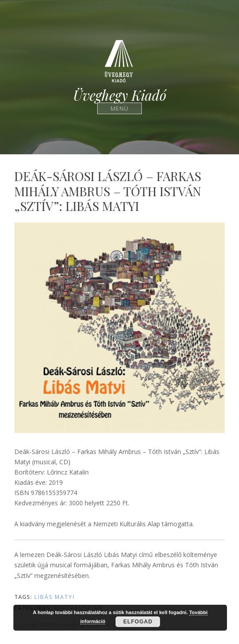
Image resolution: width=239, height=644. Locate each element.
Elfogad (138, 622)
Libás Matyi (55, 597)
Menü (120, 108)
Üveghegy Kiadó (120, 95)
